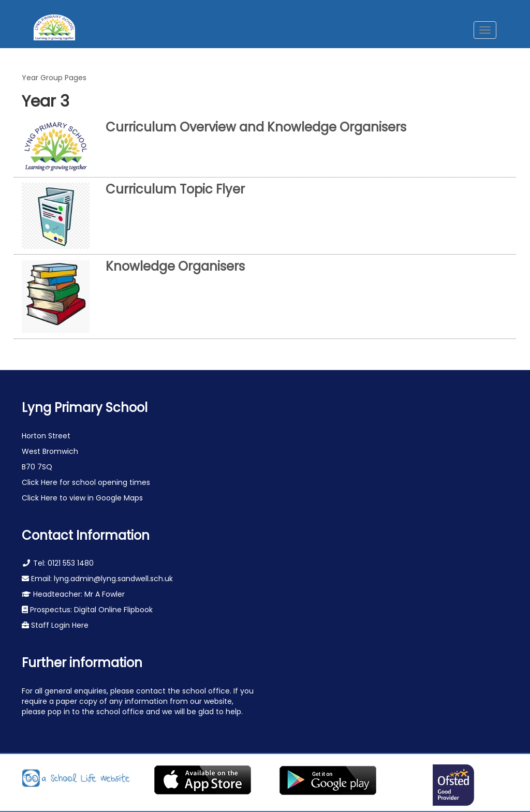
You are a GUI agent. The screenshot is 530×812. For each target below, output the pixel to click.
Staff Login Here (59, 625)
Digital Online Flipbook (113, 610)
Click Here (41, 482)
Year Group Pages (54, 78)
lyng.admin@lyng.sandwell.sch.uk (113, 579)
